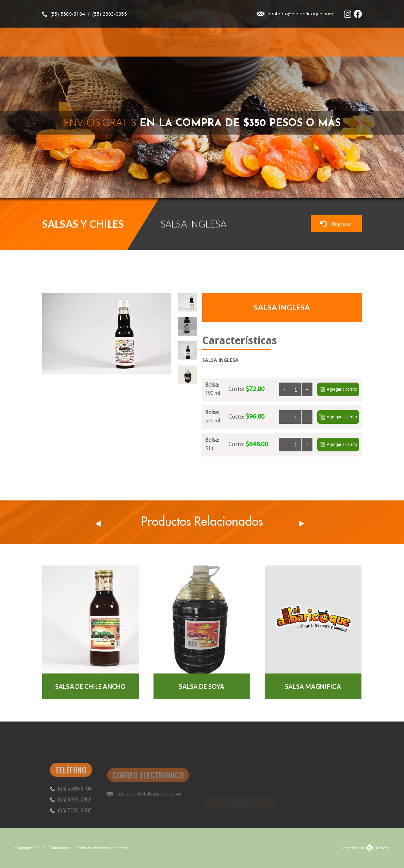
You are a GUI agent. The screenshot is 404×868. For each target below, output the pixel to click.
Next (355, 182)
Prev (98, 524)
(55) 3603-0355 (110, 14)
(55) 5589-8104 (68, 14)
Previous (337, 182)
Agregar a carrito (338, 389)
